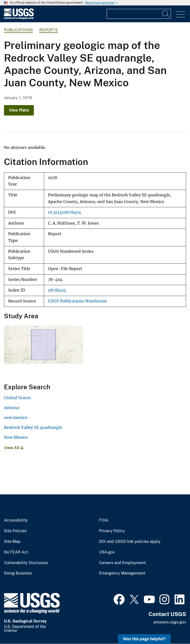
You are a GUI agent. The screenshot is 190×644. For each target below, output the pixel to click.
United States (17, 398)
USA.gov (107, 552)
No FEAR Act (16, 552)
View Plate (19, 110)
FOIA (104, 520)
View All (14, 448)
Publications (18, 30)
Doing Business (18, 573)
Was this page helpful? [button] (144, 639)
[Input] (139, 14)
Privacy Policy (112, 531)
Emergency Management (122, 573)
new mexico (16, 417)
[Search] (166, 14)
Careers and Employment (122, 563)
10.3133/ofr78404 (65, 212)
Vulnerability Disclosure (26, 563)
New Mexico (16, 437)
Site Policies (15, 531)
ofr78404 (57, 290)
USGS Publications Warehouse (78, 301)
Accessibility (16, 520)
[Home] (19, 18)
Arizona (12, 408)
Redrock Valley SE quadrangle (33, 427)
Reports (49, 30)
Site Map (12, 542)
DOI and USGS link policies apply (130, 542)
